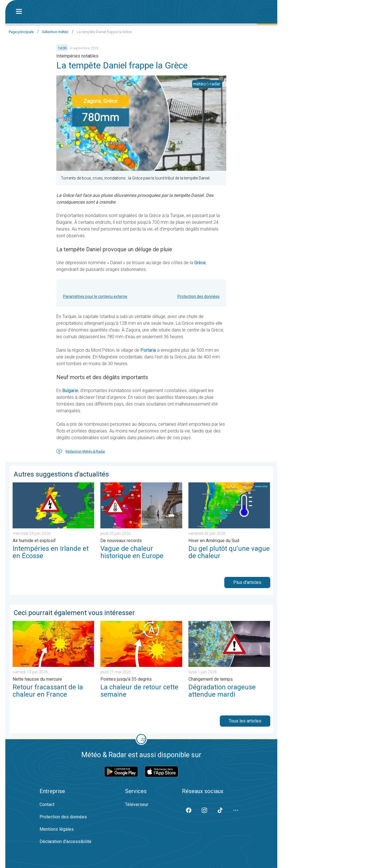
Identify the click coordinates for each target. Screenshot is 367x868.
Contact (47, 804)
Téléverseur (137, 804)
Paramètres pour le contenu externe (95, 296)
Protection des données (198, 296)
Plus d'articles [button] (247, 582)
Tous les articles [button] (245, 721)
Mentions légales (57, 829)
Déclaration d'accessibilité (65, 841)
